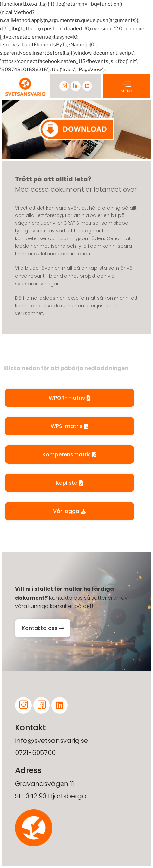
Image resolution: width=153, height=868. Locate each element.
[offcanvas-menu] (127, 84)
